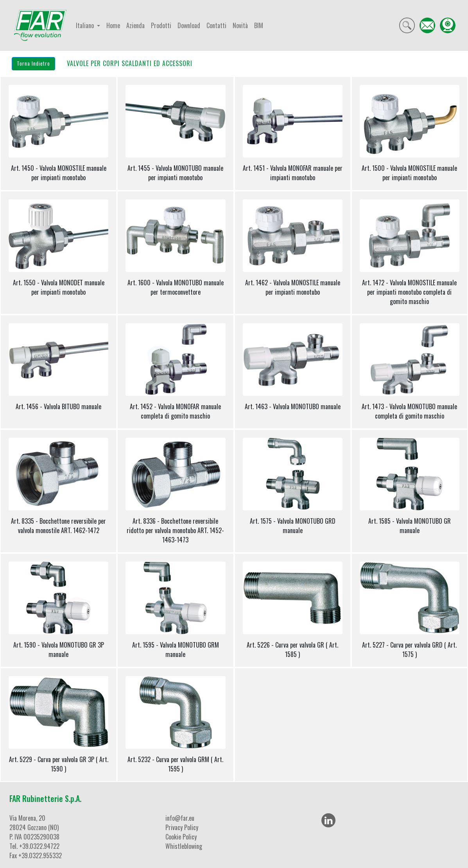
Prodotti (161, 25)
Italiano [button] (86, 25)
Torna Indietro (33, 63)
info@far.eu (180, 818)
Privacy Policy (182, 827)
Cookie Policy (181, 837)
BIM (259, 25)
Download (189, 25)
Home (113, 25)
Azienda (135, 25)
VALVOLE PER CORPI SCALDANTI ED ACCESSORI (130, 63)
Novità (240, 25)
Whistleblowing (184, 846)
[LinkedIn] (328, 820)
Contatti (216, 25)
